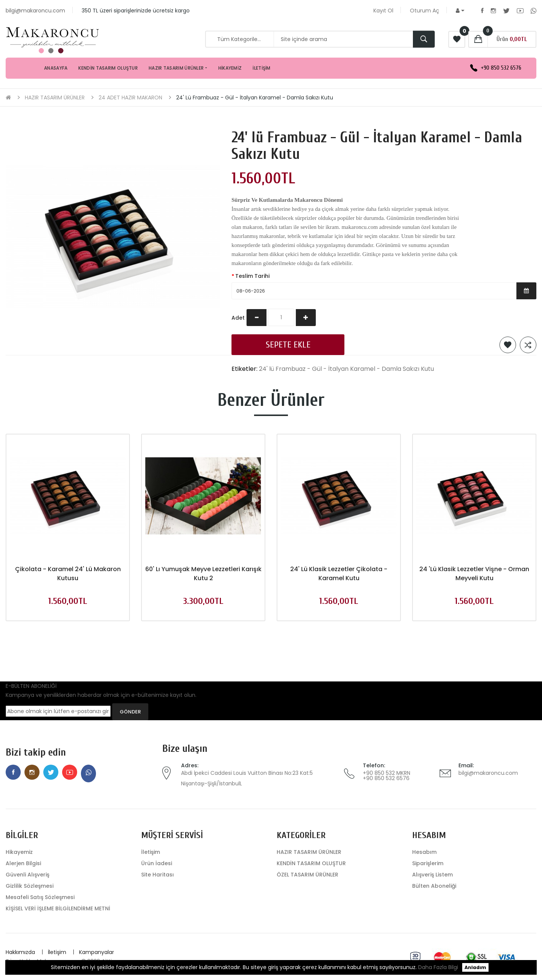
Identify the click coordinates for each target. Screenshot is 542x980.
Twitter (506, 11)
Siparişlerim (428, 863)
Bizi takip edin (36, 752)
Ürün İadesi (157, 863)
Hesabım (424, 852)
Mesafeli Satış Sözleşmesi (40, 897)
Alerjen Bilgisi (23, 863)
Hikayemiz (19, 852)
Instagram (493, 11)
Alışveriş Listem (432, 875)
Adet (238, 318)
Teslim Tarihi (252, 276)
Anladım (475, 967)
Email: (466, 765)
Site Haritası (158, 875)
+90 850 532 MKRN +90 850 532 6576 (387, 776)
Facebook (482, 11)
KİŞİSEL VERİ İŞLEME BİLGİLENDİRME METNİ (58, 908)
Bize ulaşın (185, 749)
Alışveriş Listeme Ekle (508, 345)
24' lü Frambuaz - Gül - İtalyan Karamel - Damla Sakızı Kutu (255, 98)
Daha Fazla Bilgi (438, 967)
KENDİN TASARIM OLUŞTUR (311, 863)
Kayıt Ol (383, 11)
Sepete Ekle (288, 345)
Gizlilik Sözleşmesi (30, 886)
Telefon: (374, 765)
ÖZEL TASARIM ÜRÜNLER (308, 875)
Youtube (520, 11)
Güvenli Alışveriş (27, 875)
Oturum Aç (425, 11)
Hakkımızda (20, 952)
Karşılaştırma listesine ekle (528, 345)
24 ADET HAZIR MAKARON (130, 98)
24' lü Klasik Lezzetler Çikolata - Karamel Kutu (339, 574)
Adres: (190, 765)
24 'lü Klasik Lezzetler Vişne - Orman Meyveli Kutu (474, 574)
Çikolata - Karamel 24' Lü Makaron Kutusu (68, 574)
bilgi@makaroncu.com (488, 773)
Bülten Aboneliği (434, 886)
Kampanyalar (97, 952)
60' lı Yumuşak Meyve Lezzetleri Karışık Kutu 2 (203, 574)
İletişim (151, 852)
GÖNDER (130, 712)
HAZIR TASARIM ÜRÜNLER (55, 98)
